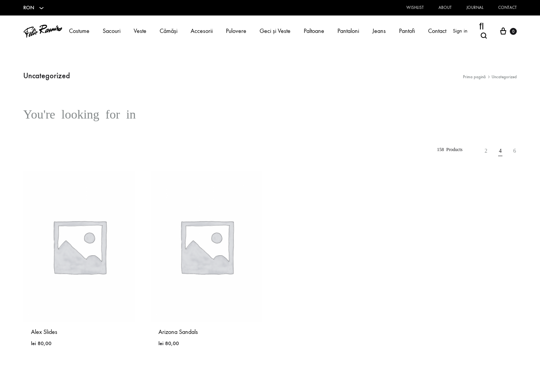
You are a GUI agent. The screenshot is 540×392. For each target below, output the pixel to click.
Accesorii (202, 31)
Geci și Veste (275, 31)
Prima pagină (474, 77)
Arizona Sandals (178, 332)
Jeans (379, 31)
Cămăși (169, 31)
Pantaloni (348, 31)
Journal (475, 8)
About (445, 8)
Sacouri (112, 31)
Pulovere (236, 31)
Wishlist (415, 8)
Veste (140, 31)
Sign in (460, 31)
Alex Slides (44, 332)
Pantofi (407, 31)
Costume (79, 31)
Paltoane (314, 31)
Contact (507, 8)
